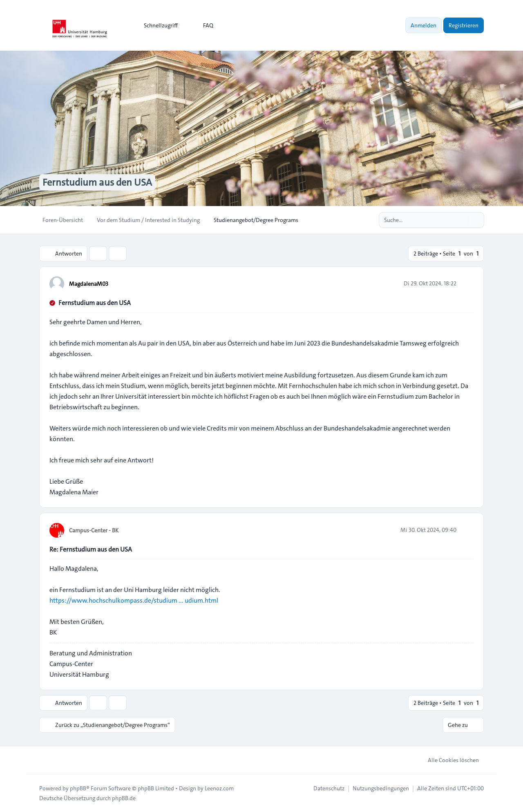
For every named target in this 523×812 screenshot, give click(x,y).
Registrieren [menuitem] (464, 25)
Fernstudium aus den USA (95, 303)
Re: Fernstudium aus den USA (91, 549)
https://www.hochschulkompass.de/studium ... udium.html (134, 600)
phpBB (78, 788)
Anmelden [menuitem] (424, 25)
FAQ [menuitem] (203, 25)
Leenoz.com (219, 788)
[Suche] (461, 220)
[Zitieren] (467, 283)
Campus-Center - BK (94, 530)
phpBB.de (124, 798)
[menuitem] (157, 25)
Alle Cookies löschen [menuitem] (448, 760)
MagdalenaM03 (89, 284)
